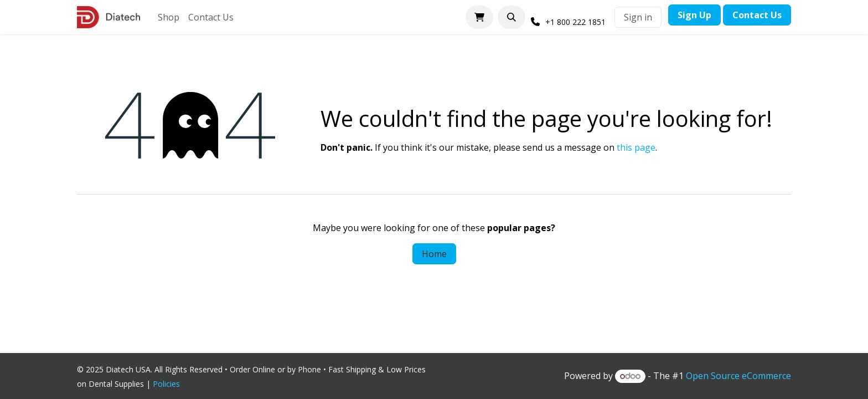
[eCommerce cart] (479, 17)
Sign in (638, 17)
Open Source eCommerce (738, 376)
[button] (512, 17)
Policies (169, 384)
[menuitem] (169, 17)
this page (636, 147)
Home (434, 254)
